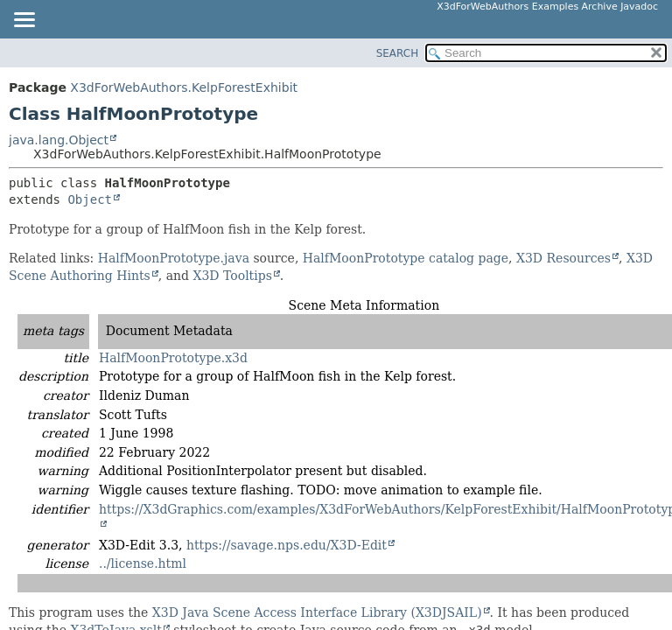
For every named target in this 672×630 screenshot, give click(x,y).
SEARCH (398, 53)
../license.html (143, 563)
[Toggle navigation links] (24, 21)
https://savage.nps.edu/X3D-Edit (287, 545)
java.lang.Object (59, 140)
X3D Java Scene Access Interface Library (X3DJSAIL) (317, 612)
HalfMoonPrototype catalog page (406, 258)
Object (90, 199)
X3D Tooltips (232, 276)
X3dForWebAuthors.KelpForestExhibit (184, 87)
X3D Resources (563, 258)
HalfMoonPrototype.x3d (173, 358)
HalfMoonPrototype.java (174, 258)
